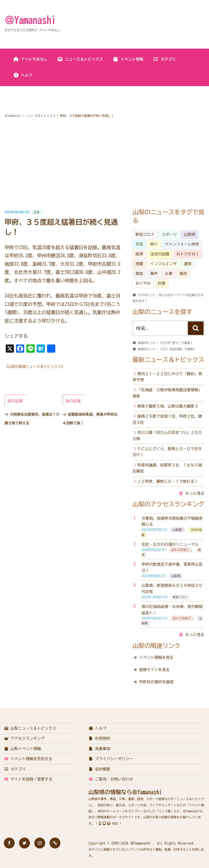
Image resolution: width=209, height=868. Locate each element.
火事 (169, 274)
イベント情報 (128, 59)
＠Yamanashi (30, 20)
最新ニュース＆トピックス (168, 360)
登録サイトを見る (154, 670)
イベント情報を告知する (28, 759)
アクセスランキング (24, 738)
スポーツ (169, 234)
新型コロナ (145, 234)
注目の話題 (160, 254)
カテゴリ (164, 59)
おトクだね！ (188, 254)
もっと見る (195, 493)
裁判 (183, 274)
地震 (139, 264)
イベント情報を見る (156, 657)
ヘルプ (23, 75)
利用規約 (99, 738)
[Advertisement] (104, 164)
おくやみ (143, 283)
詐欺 (162, 283)
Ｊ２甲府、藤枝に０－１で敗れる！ (168, 481)
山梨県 (190, 234)
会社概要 (99, 769)
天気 (37, 212)
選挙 (188, 264)
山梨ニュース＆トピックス (30, 728)
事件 (154, 274)
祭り (154, 244)
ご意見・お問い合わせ (111, 779)
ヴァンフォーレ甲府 (182, 244)
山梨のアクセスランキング (168, 504)
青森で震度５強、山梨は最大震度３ (168, 406)
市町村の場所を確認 (156, 682)
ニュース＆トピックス (80, 59)
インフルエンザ (164, 264)
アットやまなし (30, 59)
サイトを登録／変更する (28, 779)
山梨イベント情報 (22, 749)
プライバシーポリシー (111, 759)
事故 (139, 274)
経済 (139, 254)
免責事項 (99, 749)
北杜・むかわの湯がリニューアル (170, 544)
